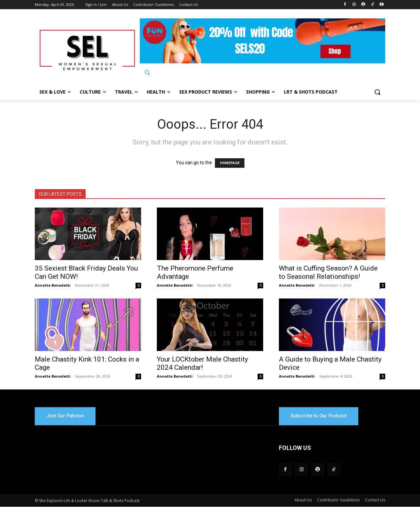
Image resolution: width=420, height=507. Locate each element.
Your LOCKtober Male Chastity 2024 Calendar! (202, 363)
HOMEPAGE (230, 163)
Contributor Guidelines (338, 500)
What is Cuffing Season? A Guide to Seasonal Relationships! (328, 272)
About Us (303, 500)
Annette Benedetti (53, 285)
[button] (148, 73)
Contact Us (375, 500)
